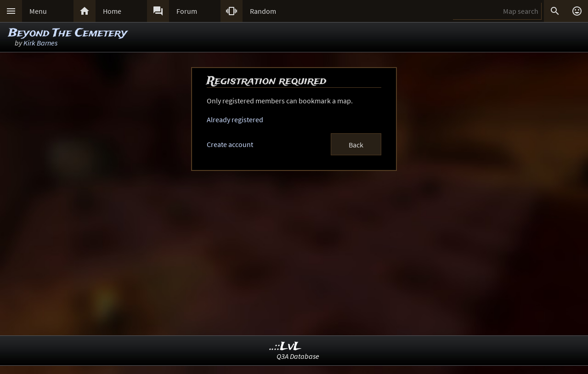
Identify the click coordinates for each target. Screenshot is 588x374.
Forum (187, 11)
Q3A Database (298, 356)
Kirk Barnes (40, 43)
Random (263, 11)
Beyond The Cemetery (68, 33)
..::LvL (286, 347)
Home (112, 11)
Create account (230, 144)
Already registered (235, 119)
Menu (38, 11)
